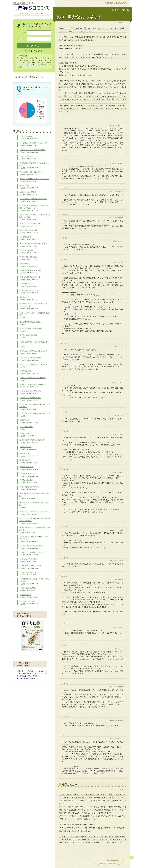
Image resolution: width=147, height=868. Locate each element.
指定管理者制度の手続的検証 (30, 399)
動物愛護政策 (29, 265)
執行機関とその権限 (29, 603)
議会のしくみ (29, 455)
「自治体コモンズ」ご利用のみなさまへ (28, 77)
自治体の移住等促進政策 (29, 258)
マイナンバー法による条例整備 (32, 547)
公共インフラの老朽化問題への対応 (32, 151)
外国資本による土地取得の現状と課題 (33, 144)
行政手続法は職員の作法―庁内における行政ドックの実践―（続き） (35, 208)
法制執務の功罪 (29, 448)
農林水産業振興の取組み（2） (30, 272)
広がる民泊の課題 (26, 428)
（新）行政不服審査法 (29, 589)
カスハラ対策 (29, 187)
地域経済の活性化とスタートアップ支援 (34, 180)
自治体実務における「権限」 (30, 292)
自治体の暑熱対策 (29, 158)
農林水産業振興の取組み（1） (30, 278)
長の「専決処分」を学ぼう (30, 488)
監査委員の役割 (29, 461)
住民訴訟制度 (29, 435)
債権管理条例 (29, 421)
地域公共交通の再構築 (29, 193)
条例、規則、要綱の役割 (29, 232)
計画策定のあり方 (29, 285)
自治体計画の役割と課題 (28, 336)
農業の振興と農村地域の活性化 (31, 173)
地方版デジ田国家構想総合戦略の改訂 (33, 245)
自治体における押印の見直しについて (33, 352)
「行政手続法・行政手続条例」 (31, 567)
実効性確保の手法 (29, 468)
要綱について (29, 298)
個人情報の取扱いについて (117, 861)
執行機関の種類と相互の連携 (30, 392)
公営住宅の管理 (29, 372)
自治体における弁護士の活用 (30, 359)
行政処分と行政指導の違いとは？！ (32, 554)
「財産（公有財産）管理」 (29, 574)
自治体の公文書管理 (29, 138)
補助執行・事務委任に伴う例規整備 (32, 379)
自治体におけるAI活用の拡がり (31, 225)
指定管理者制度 (29, 596)
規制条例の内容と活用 (29, 475)
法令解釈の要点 (29, 238)
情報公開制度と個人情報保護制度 (32, 441)
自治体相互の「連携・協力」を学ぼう (34, 513)
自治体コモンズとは (117, 3)
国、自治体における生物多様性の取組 (33, 200)
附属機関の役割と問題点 (29, 560)
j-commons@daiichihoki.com (29, 65)
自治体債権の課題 (29, 481)
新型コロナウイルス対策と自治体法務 (33, 366)
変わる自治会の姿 (29, 252)
